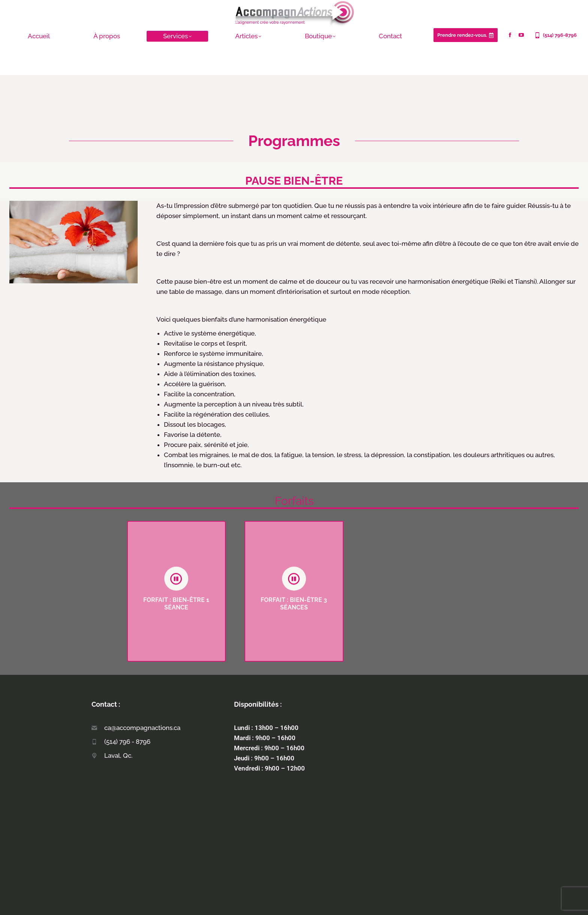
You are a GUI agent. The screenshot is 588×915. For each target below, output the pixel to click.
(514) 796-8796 (555, 35)
